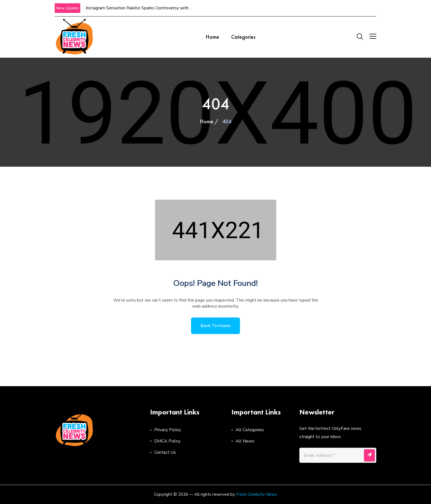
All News (245, 441)
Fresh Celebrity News (257, 494)
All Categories (250, 430)
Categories (243, 37)
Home (212, 37)
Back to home (215, 326)
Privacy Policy (168, 430)
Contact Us (165, 452)
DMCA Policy (167, 441)
